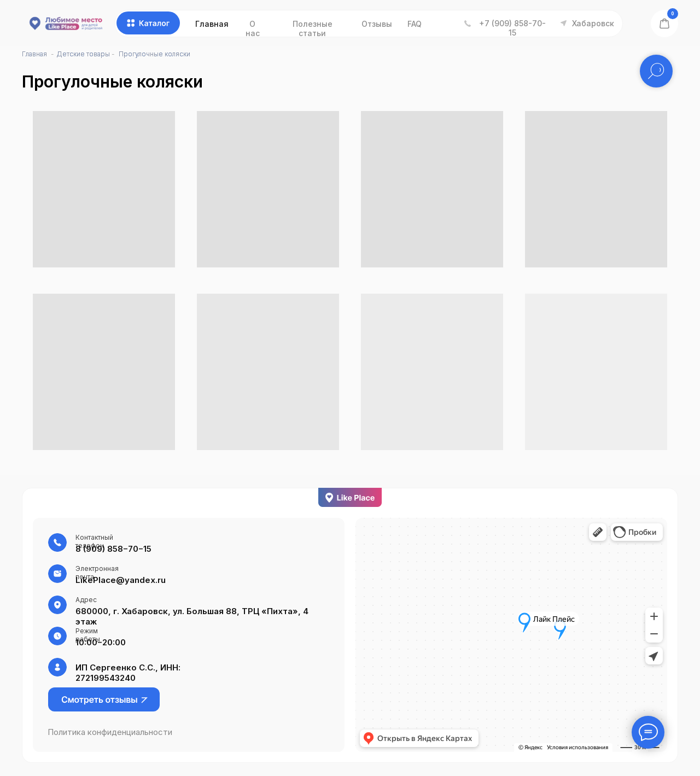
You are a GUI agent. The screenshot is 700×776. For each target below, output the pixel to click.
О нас (253, 28)
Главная (212, 24)
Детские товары (83, 54)
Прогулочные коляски (154, 54)
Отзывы (377, 24)
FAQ (415, 24)
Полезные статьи (313, 28)
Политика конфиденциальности (110, 732)
